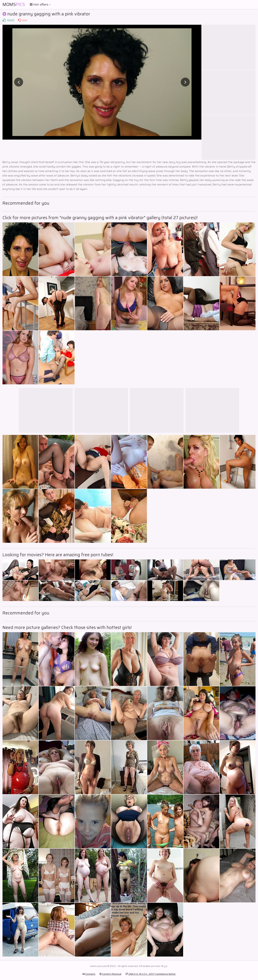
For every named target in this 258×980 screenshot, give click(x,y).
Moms (14, 4)
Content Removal (110, 974)
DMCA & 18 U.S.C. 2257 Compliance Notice (150, 974)
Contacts (89, 974)
